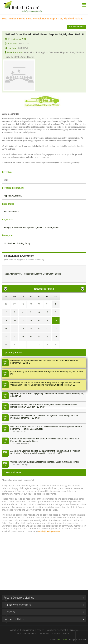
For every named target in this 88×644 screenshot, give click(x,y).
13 (39, 320)
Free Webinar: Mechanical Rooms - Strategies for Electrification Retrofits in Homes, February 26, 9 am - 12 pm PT (45, 406)
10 (14, 320)
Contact (67, 634)
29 (31, 304)
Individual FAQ (30, 634)
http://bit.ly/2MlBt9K (13, 196)
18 (23, 329)
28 (23, 304)
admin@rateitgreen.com (49, 531)
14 (47, 320)
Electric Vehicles (11, 212)
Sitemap (56, 634)
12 (31, 320)
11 (23, 320)
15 (55, 320)
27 (14, 304)
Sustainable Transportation (24, 228)
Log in (58, 274)
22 (55, 329)
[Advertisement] (44, 560)
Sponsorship (28, 630)
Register (27, 274)
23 (6, 337)
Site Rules (45, 634)
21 (47, 329)
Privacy (40, 630)
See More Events (77, 27)
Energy (7, 228)
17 (14, 329)
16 (6, 329)
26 (6, 304)
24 (14, 337)
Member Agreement (56, 630)
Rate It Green (62, 639)
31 (47, 304)
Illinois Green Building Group (17, 243)
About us (15, 630)
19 (31, 329)
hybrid (56, 228)
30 (39, 304)
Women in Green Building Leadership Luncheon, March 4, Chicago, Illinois (45, 462)
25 (23, 337)
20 (39, 329)
